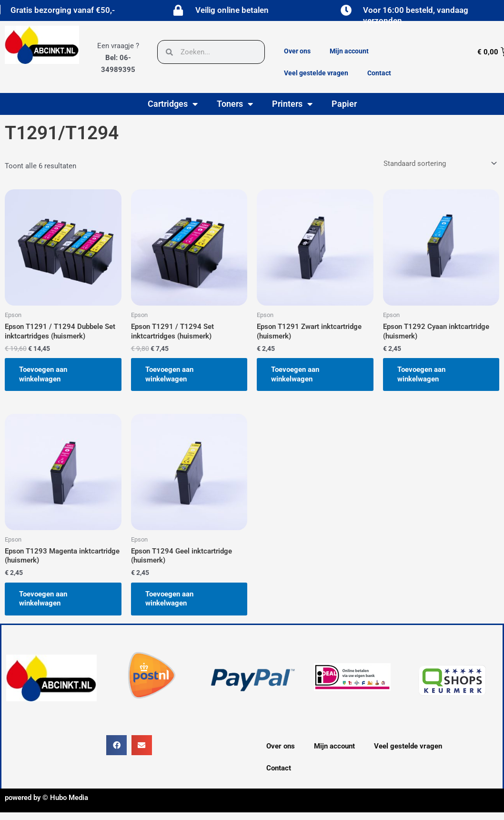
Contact (379, 73)
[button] (116, 745)
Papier (344, 104)
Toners (235, 104)
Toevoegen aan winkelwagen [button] (43, 374)
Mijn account (349, 51)
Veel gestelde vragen (316, 73)
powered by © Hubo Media (46, 798)
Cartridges (173, 104)
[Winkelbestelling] (439, 163)
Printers (292, 104)
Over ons (297, 51)
